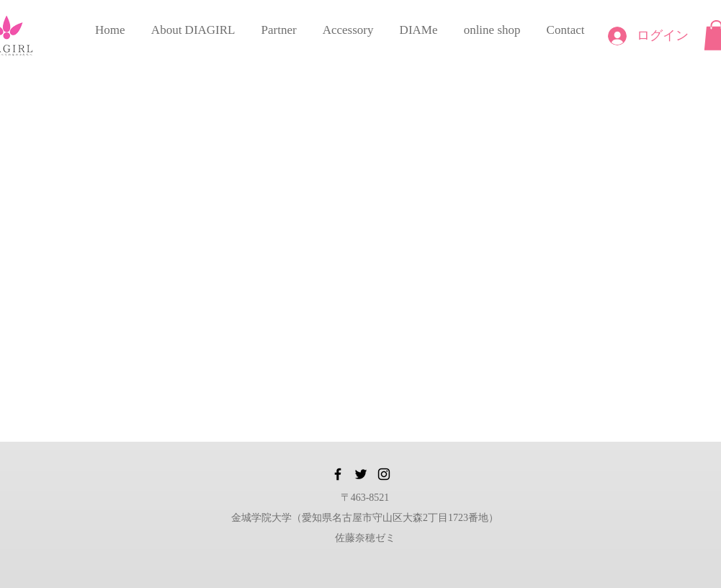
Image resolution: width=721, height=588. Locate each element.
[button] (193, 23)
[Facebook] (338, 474)
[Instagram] (384, 474)
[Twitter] (361, 474)
